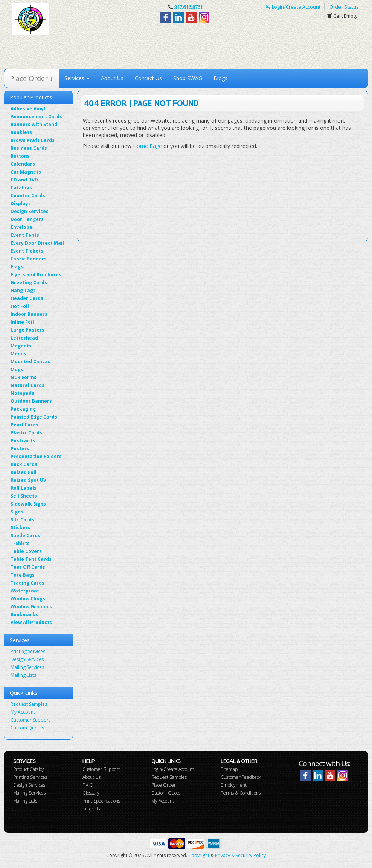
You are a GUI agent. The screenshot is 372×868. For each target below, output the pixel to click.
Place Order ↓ (31, 78)
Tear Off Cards (28, 567)
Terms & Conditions (241, 793)
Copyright (199, 855)
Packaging (23, 409)
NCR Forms (24, 377)
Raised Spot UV (28, 480)
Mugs (17, 369)
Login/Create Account (293, 7)
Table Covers (26, 551)
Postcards (23, 441)
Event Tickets (27, 251)
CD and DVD (24, 180)
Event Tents (25, 235)
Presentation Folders (36, 456)
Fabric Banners (29, 259)
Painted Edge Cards (34, 417)
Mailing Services (27, 667)
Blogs (220, 78)
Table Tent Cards (31, 559)
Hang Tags (23, 290)
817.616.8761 (188, 7)
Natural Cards (27, 385)
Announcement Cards (36, 116)
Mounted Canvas (30, 362)
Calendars (23, 164)
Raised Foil (24, 472)
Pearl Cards (24, 425)
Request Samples (29, 704)
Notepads (22, 393)
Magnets (21, 346)
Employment (234, 785)
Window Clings (28, 599)
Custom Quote (166, 793)
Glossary (91, 793)
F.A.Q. (88, 785)
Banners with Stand (34, 124)
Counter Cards (28, 196)
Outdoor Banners (31, 401)
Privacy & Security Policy (240, 855)
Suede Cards (25, 535)
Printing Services (28, 651)
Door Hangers (27, 219)
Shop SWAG (188, 78)
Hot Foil (20, 306)
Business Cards (29, 148)
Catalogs (21, 188)
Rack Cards (24, 464)
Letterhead (24, 338)
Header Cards (27, 298)
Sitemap (229, 769)
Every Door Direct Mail (37, 243)
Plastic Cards (26, 433)
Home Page (147, 146)
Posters (20, 448)
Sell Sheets (24, 496)
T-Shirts (20, 543)
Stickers (21, 528)
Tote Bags (23, 575)
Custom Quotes (27, 728)
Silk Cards (22, 520)
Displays (21, 203)
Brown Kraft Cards (33, 140)
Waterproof (25, 591)
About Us (112, 78)
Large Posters (27, 330)
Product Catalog (29, 769)
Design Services (30, 211)
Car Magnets (26, 172)
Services (77, 78)
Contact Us (148, 78)
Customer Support (30, 720)
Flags (17, 267)
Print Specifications (101, 801)
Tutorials (91, 809)
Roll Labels (24, 488)
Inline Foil (22, 322)
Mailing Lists (23, 675)
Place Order (164, 785)
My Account (23, 712)
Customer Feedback (241, 777)
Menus (18, 354)
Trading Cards (27, 583)
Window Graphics (31, 607)
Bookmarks (24, 614)
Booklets (21, 132)
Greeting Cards (29, 282)
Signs (17, 512)
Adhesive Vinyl (28, 109)
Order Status (344, 7)
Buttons (20, 156)
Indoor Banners (29, 314)
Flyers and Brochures (36, 275)
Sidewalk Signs (28, 504)
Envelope (21, 227)
